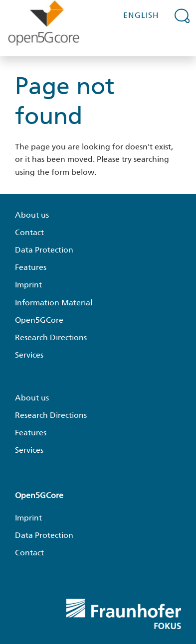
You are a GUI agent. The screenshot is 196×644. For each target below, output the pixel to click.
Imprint (28, 285)
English (141, 15)
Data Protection (44, 250)
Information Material (54, 303)
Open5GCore (39, 320)
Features (31, 267)
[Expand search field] (182, 15)
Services (29, 355)
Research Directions (51, 337)
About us (32, 215)
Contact (29, 232)
